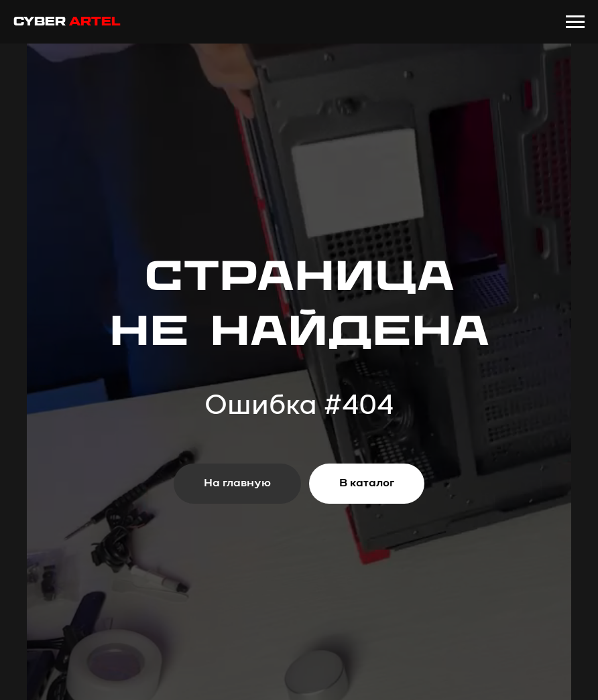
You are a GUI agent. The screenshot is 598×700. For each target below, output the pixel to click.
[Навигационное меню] (575, 22)
